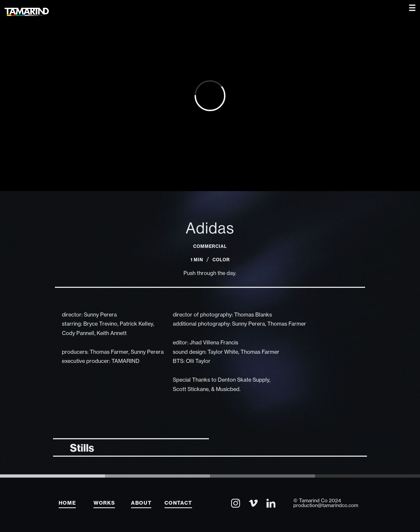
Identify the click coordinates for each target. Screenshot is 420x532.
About (141, 503)
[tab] (131, 447)
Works (104, 503)
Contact (178, 503)
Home (67, 503)
